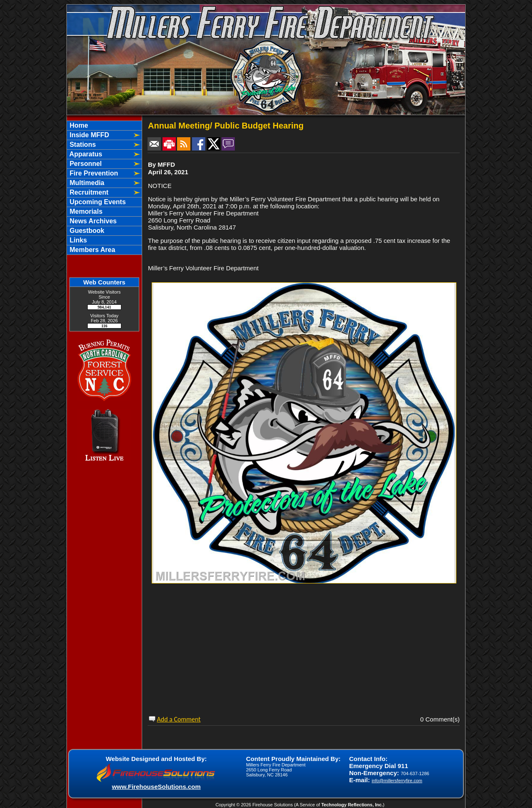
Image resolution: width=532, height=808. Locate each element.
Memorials (85, 211)
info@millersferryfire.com (397, 781)
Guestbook (86, 231)
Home (78, 125)
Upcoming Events (97, 202)
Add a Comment (179, 719)
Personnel (85, 164)
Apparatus (85, 154)
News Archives (92, 221)
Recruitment (88, 192)
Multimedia (86, 183)
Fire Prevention (93, 173)
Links (77, 240)
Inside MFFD (89, 135)
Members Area (91, 250)
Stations (82, 145)
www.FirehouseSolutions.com (156, 787)
